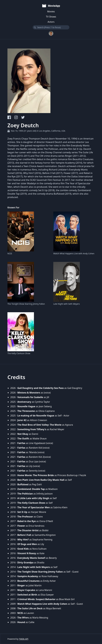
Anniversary (24, 402)
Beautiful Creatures (28, 581)
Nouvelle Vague (26, 406)
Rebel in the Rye (27, 521)
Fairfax (21, 443)
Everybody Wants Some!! (31, 558)
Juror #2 (22, 420)
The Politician (25, 494)
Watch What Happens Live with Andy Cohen (74, 253)
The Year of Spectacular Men (34, 507)
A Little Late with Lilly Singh (33, 498)
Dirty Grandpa (25, 562)
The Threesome (26, 411)
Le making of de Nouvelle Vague (36, 416)
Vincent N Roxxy (27, 553)
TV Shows (51, 17)
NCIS (10, 253)
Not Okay (23, 434)
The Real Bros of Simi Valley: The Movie (39, 425)
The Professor (25, 517)
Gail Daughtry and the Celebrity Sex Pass (40, 388)
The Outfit (23, 439)
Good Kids (23, 549)
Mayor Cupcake (26, 590)
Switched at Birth (27, 595)
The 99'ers (23, 618)
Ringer (21, 585)
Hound (21, 622)
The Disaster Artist (28, 530)
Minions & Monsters (29, 393)
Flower (21, 526)
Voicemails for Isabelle (30, 397)
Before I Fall (24, 535)
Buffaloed (23, 484)
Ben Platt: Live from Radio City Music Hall (41, 480)
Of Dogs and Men (27, 544)
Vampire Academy (28, 576)
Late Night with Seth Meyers (67, 304)
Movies (51, 11)
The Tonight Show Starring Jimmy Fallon (26, 304)
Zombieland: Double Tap (31, 489)
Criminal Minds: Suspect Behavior (36, 599)
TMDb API (24, 639)
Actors (51, 22)
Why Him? (23, 540)
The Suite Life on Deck (30, 608)
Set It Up (22, 512)
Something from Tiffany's (32, 429)
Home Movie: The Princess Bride (36, 475)
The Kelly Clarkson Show (19, 353)
